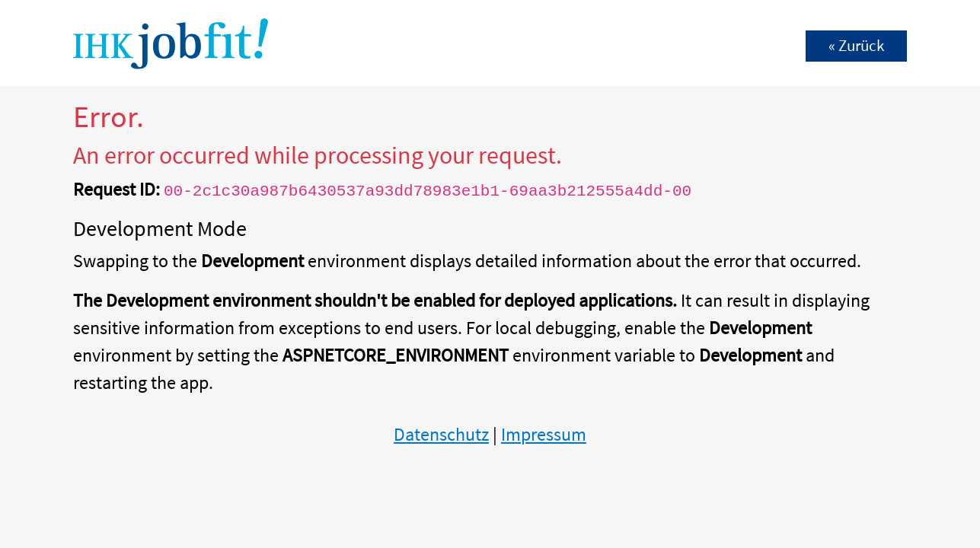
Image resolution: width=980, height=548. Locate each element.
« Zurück (856, 46)
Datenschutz (441, 434)
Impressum (544, 434)
